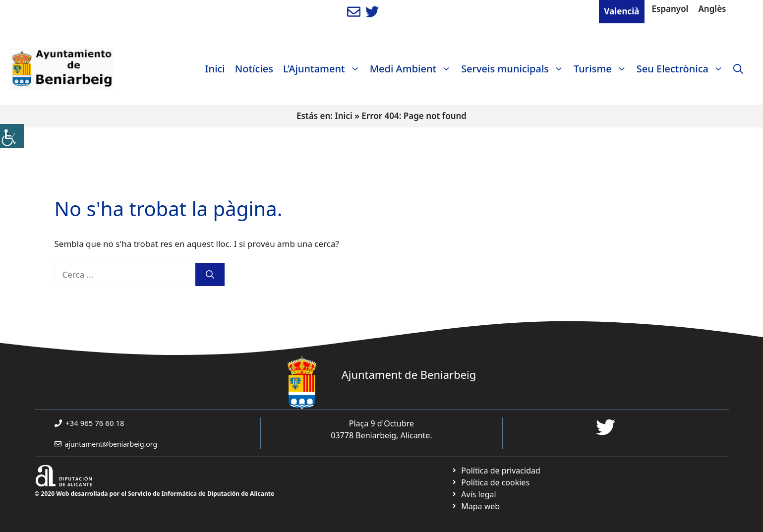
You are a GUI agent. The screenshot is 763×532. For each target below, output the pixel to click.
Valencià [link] (621, 11)
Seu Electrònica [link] (682, 69)
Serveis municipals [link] (515, 69)
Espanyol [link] (670, 9)
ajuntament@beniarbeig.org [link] (111, 444)
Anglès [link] (712, 9)
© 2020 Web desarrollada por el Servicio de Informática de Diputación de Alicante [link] (155, 494)
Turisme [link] (603, 69)
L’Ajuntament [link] (324, 69)
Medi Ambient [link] (413, 69)
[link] (12, 136)
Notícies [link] (254, 69)
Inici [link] (215, 69)
